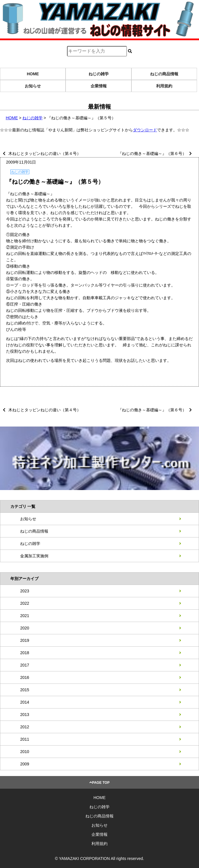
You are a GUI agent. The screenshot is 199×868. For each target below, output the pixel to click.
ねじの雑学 (99, 74)
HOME (33, 74)
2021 (25, 616)
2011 (25, 739)
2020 (25, 628)
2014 (25, 702)
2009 (25, 764)
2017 (25, 665)
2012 (25, 727)
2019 (25, 640)
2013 (25, 715)
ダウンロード (145, 130)
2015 (25, 690)
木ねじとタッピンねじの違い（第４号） (45, 153)
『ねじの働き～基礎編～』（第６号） (152, 153)
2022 (25, 603)
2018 (25, 653)
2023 (25, 591)
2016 (25, 677)
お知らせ (33, 86)
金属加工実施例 (34, 556)
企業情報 (99, 86)
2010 (25, 752)
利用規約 (164, 86)
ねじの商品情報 (164, 74)
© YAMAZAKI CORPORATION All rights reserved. (99, 859)
